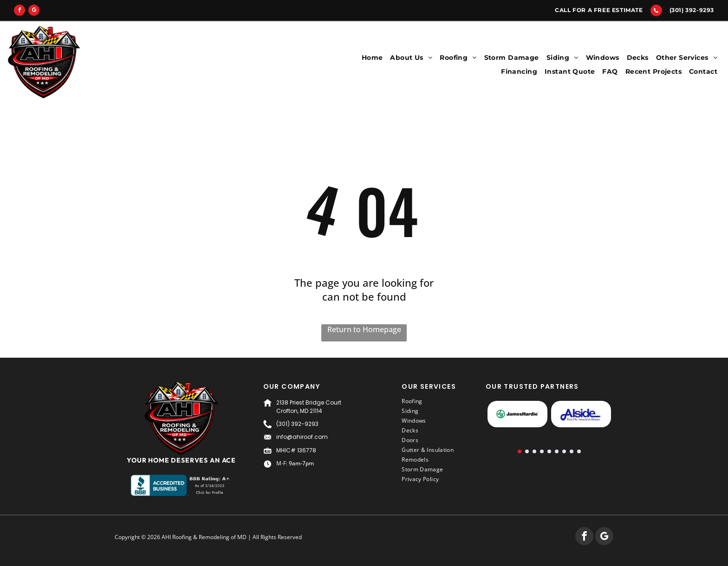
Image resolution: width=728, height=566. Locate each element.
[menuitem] (372, 58)
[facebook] (19, 11)
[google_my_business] (34, 11)
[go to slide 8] (572, 451)
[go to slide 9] (579, 451)
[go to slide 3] (534, 451)
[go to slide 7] (564, 451)
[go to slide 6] (557, 451)
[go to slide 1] (520, 451)
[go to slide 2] (527, 451)
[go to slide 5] (549, 451)
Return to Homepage (364, 329)
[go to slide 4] (542, 451)
